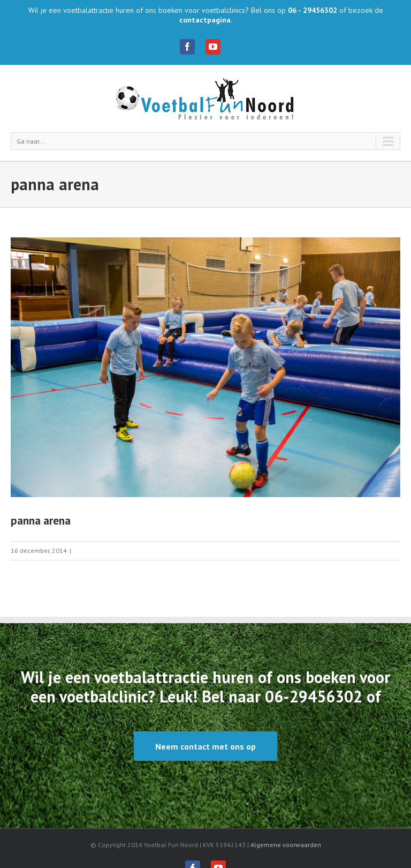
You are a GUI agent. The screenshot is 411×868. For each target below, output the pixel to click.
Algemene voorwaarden (286, 845)
